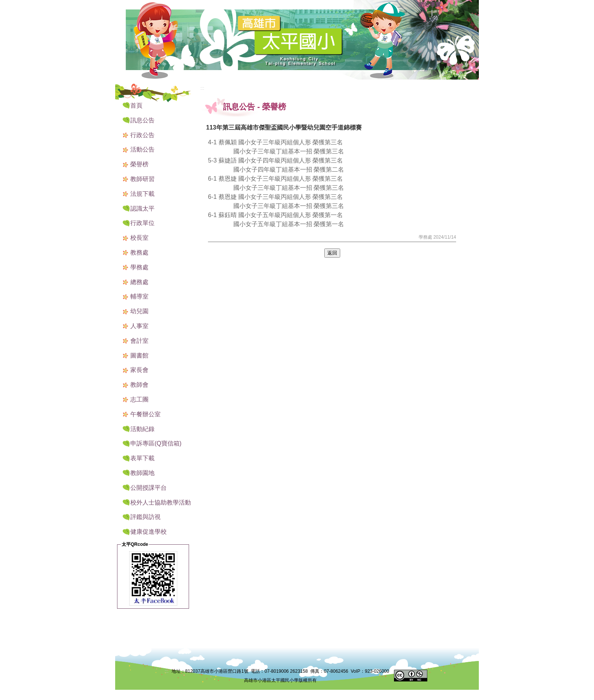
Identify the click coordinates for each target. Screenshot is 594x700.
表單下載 (142, 458)
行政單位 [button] (142, 223)
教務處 (139, 252)
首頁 (136, 105)
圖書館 (139, 355)
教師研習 (142, 179)
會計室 (139, 341)
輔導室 (139, 296)
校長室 (139, 238)
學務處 (139, 267)
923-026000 (377, 671)
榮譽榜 (139, 164)
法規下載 (142, 194)
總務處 (139, 282)
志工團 (139, 399)
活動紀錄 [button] (142, 429)
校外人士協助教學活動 (161, 502)
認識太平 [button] (142, 209)
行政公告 (142, 135)
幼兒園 (139, 311)
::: (411, 5)
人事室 (139, 326)
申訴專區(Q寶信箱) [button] (156, 443)
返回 (332, 253)
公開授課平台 (148, 488)
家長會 (139, 370)
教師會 (139, 385)
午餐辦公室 (145, 414)
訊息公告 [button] (142, 120)
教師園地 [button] (142, 473)
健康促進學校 (148, 532)
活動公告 (142, 149)
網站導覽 (430, 5)
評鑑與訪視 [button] (145, 517)
